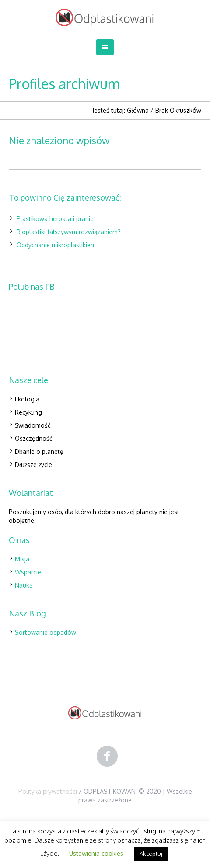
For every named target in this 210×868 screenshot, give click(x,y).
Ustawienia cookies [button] (96, 853)
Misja (22, 559)
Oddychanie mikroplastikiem (56, 245)
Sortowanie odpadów (45, 632)
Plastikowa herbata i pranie (55, 219)
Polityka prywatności (48, 791)
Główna (138, 110)
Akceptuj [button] (151, 854)
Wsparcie (28, 572)
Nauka (24, 585)
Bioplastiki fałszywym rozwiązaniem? (69, 232)
